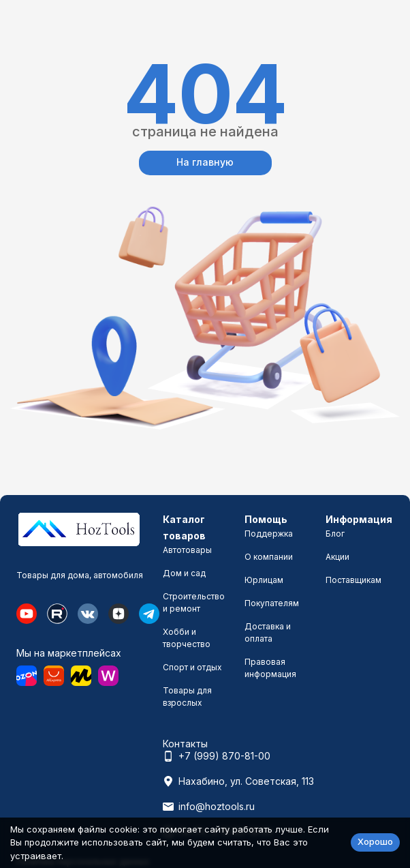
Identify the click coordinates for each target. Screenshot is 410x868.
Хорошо (375, 841)
